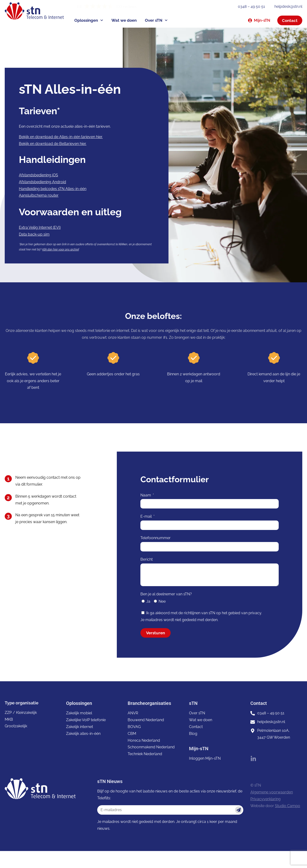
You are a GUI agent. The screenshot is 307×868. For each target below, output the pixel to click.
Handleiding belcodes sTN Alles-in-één (53, 189)
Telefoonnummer (156, 538)
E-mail (147, 516)
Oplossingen (89, 20)
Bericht (147, 559)
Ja (148, 601)
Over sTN (156, 20)
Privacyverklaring (265, 799)
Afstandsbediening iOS (38, 175)
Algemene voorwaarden (272, 792)
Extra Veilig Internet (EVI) (40, 227)
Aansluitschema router (39, 195)
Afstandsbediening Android (42, 182)
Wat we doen (124, 20)
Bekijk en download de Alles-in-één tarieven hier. (61, 137)
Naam (146, 495)
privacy (255, 613)
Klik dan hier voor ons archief (61, 250)
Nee (162, 601)
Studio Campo (288, 806)
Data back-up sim (34, 234)
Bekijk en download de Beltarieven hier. (53, 144)
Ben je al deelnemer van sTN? (166, 594)
